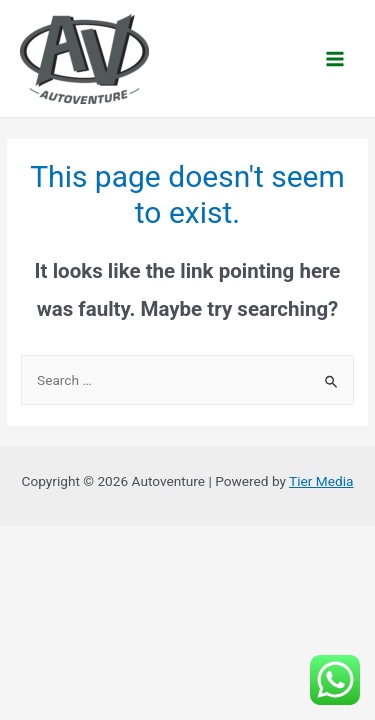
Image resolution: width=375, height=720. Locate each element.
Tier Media (321, 481)
